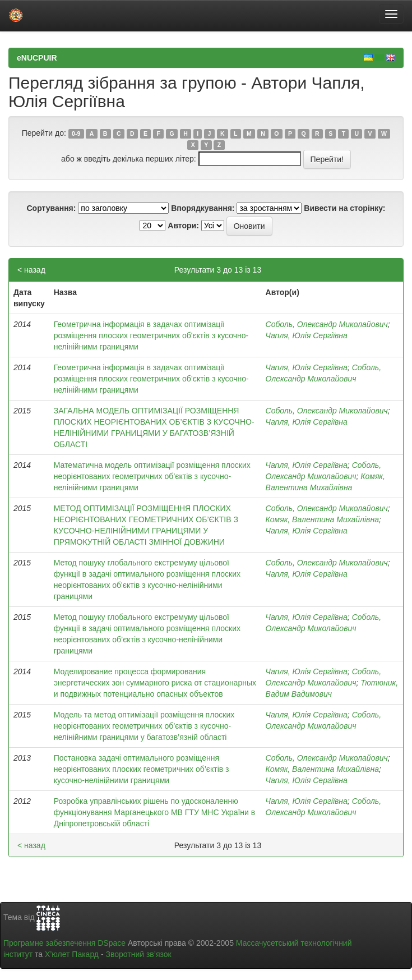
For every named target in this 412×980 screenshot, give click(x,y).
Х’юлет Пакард (72, 954)
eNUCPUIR (37, 58)
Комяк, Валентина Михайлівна (322, 519)
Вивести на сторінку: (344, 208)
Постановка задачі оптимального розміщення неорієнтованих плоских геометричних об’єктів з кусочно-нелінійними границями (142, 769)
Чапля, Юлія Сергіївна (307, 335)
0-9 (76, 134)
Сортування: (51, 208)
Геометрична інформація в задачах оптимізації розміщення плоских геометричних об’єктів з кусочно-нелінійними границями (151, 379)
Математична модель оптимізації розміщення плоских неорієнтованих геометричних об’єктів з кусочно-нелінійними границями (152, 476)
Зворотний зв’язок (138, 954)
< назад (31, 270)
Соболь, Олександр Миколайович (327, 324)
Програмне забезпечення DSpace (64, 943)
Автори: (183, 226)
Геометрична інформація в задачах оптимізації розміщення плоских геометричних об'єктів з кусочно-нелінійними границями (151, 335)
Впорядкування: (203, 208)
